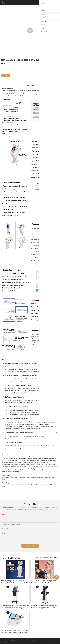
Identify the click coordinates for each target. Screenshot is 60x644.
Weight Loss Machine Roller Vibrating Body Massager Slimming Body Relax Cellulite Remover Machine (44, 607)
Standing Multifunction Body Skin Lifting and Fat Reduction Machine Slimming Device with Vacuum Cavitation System (15, 607)
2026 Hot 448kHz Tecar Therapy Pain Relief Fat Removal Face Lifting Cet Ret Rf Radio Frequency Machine (15, 632)
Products (56, 558)
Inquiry (6, 76)
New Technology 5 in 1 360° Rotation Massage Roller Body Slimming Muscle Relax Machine (15, 582)
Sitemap (54, 641)
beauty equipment (25, 367)
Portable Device (48, 558)
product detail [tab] (30, 86)
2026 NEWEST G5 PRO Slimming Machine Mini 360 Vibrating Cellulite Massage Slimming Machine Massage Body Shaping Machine (44, 582)
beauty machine (6, 105)
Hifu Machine (39, 558)
